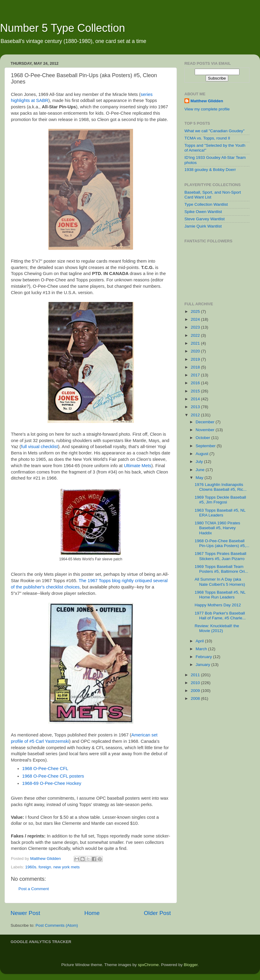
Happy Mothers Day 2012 (218, 605)
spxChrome (148, 965)
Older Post (157, 913)
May (200, 478)
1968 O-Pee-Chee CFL (45, 769)
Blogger (191, 965)
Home (92, 913)
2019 (196, 359)
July (200, 462)
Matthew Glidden (207, 101)
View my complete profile (207, 109)
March (202, 649)
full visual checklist (40, 447)
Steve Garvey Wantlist (205, 219)
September (206, 446)
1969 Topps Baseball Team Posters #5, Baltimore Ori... (221, 569)
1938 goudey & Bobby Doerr (210, 170)
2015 (196, 391)
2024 (196, 319)
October (203, 438)
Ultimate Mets (138, 466)
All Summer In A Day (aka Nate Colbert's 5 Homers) (220, 582)
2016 (196, 383)
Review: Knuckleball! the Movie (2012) (217, 628)
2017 (196, 375)
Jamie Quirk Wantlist (203, 226)
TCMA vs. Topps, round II (207, 138)
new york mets (66, 867)
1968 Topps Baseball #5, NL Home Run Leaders (220, 595)
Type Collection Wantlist (206, 204)
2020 (196, 351)
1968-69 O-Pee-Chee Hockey (52, 783)
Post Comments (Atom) (57, 925)
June (201, 470)
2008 (196, 698)
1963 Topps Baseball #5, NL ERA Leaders (220, 513)
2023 (196, 327)
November (206, 430)
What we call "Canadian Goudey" (214, 131)
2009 (196, 691)
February (204, 657)
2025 (196, 311)
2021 (196, 343)
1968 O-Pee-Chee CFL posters (53, 776)
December (206, 422)
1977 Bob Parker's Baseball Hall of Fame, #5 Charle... (220, 616)
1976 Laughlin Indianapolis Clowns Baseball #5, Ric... (221, 487)
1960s (31, 867)
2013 (196, 407)
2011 (196, 675)
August (203, 454)
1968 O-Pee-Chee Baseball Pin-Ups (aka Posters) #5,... (222, 543)
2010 (196, 683)
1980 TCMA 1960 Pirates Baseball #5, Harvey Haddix (218, 528)
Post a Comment (34, 889)
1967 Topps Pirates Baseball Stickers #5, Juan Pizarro (221, 556)
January (203, 665)
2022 (196, 335)
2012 (196, 415)
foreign (45, 867)
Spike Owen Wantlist (203, 212)
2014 (196, 399)
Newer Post (25, 913)
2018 (196, 367)
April (200, 641)
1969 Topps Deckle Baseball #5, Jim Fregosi (220, 500)
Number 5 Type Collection (63, 28)
